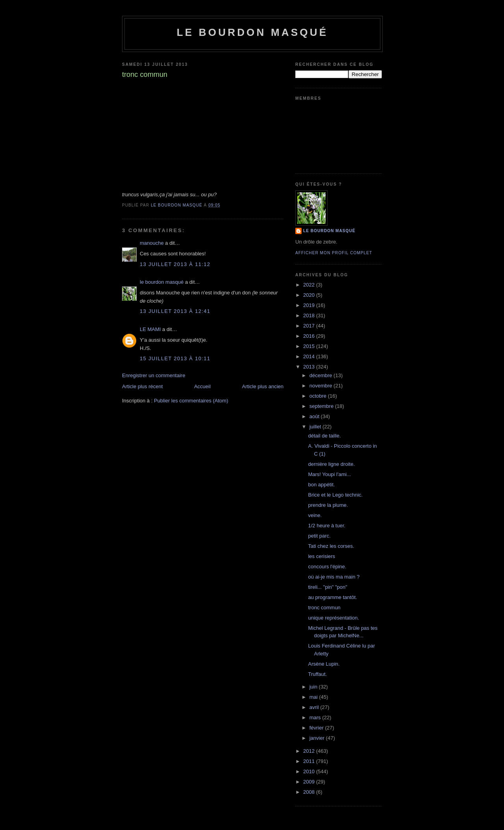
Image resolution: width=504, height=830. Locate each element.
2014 (310, 356)
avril (315, 707)
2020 (310, 295)
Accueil (202, 386)
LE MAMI (150, 329)
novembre (321, 386)
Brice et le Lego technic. (335, 495)
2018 (310, 315)
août (315, 416)
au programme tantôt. (332, 597)
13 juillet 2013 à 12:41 (175, 311)
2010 (310, 771)
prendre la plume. (328, 505)
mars (316, 717)
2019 (310, 305)
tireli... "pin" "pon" (327, 587)
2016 (310, 336)
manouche (152, 243)
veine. (315, 515)
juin (314, 687)
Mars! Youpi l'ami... (329, 474)
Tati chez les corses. (331, 546)
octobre (319, 396)
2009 (310, 782)
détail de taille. (324, 436)
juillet (316, 427)
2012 (310, 751)
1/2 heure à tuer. (327, 526)
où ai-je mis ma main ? (334, 577)
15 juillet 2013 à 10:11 (175, 358)
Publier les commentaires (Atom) (191, 401)
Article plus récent (142, 386)
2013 (310, 367)
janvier (318, 738)
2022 (310, 285)
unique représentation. (333, 618)
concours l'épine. (327, 567)
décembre (321, 375)
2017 (310, 326)
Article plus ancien (263, 386)
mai (314, 697)
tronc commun (324, 608)
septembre (322, 406)
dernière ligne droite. (331, 464)
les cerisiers (321, 556)
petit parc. (319, 536)
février (317, 728)
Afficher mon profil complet (334, 253)
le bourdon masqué (253, 32)
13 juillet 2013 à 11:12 (175, 264)
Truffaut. (317, 674)
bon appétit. (321, 485)
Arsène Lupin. (324, 664)
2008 (310, 792)
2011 (310, 761)
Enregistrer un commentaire (154, 375)
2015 (310, 346)
